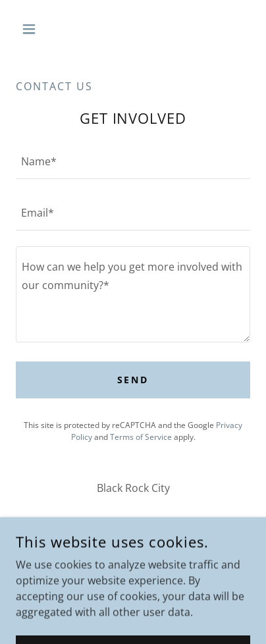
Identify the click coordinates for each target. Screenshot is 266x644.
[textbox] (133, 161)
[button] (33, 29)
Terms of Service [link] (141, 437)
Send (133, 380)
